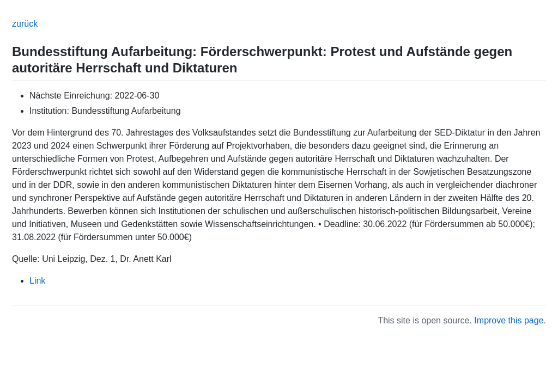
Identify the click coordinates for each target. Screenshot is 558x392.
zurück (25, 24)
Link (37, 281)
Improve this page (509, 320)
